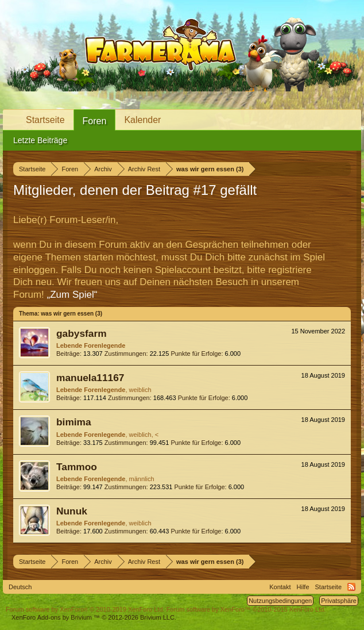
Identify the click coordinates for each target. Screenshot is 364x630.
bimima (74, 422)
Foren (95, 121)
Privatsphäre (339, 601)
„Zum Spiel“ (72, 295)
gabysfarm (82, 333)
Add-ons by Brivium (94, 617)
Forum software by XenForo (85, 609)
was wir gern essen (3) (71, 314)
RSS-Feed (351, 587)
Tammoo (77, 467)
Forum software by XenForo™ (246, 609)
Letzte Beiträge (40, 140)
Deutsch (20, 587)
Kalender (142, 120)
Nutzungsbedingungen (280, 601)
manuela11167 (90, 378)
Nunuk (72, 511)
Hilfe (303, 587)
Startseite (45, 120)
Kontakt (280, 587)
